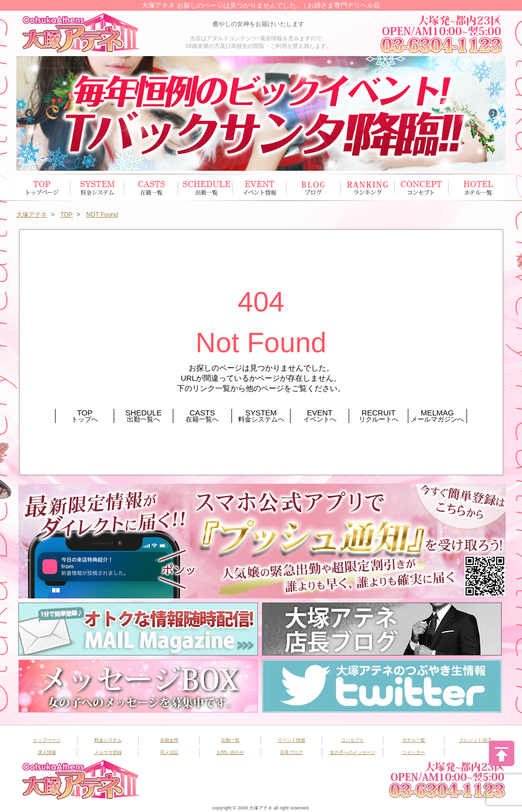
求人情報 (47, 752)
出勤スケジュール (205, 187)
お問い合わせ (230, 752)
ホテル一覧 (476, 187)
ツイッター (414, 752)
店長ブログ (291, 752)
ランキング (368, 187)
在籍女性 (151, 187)
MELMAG (437, 416)
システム (97, 187)
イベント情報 (259, 187)
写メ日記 (169, 752)
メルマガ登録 (108, 752)
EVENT (320, 416)
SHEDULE (143, 416)
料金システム (108, 740)
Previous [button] (29, 114)
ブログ (314, 187)
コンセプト (422, 187)
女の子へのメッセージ (353, 752)
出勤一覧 (230, 740)
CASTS (202, 416)
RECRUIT (378, 416)
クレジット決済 (475, 740)
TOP (85, 416)
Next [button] (493, 114)
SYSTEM (261, 416)
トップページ (43, 187)
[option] (261, 113)
